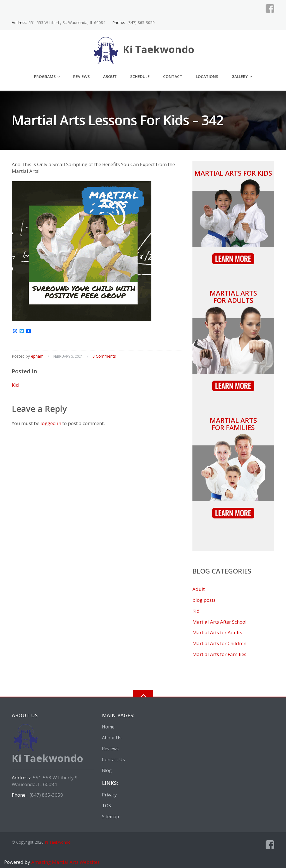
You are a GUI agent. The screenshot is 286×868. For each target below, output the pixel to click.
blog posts (204, 600)
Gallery (240, 76)
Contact (173, 76)
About (110, 76)
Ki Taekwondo (58, 842)
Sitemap (110, 817)
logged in (51, 423)
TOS (106, 806)
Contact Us (113, 759)
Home (108, 727)
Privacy (109, 795)
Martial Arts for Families (233, 424)
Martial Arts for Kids (233, 173)
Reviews (81, 76)
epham (37, 356)
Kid (15, 385)
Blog (107, 770)
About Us (112, 738)
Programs (45, 76)
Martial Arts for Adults (233, 297)
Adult (199, 589)
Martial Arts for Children (219, 643)
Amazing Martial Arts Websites (65, 862)
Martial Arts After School (220, 622)
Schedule (140, 76)
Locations (207, 76)
